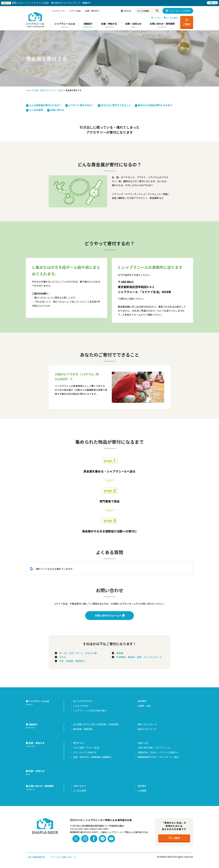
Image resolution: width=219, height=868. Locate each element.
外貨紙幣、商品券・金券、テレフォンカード (138, 657)
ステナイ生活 (57, 90)
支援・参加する (41, 90)
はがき (62, 657)
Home (29, 90)
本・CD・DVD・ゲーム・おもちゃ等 (77, 653)
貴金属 (119, 653)
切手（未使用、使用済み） (72, 661)
